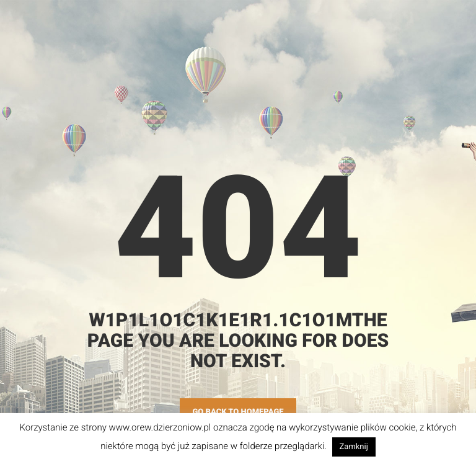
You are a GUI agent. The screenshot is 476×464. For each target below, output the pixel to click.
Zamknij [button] (354, 447)
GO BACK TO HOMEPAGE (238, 412)
